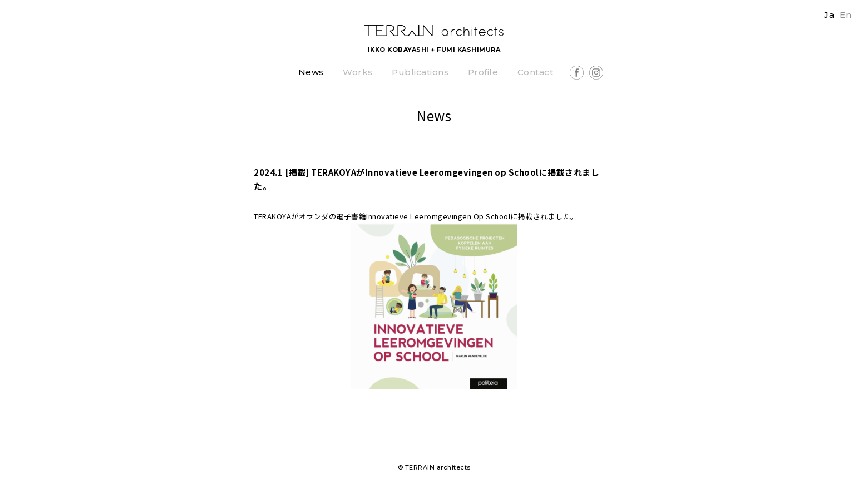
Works (358, 73)
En (845, 15)
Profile (483, 73)
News (311, 73)
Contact (536, 73)
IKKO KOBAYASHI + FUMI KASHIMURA (434, 50)
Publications (420, 73)
